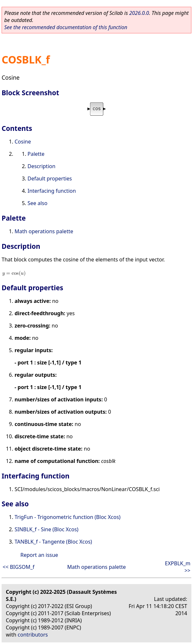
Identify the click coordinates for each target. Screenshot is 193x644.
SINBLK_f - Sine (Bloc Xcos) (46, 529)
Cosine (23, 142)
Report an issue (39, 555)
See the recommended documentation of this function (66, 27)
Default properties (50, 178)
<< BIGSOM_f (18, 567)
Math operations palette (44, 231)
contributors (33, 635)
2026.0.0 (139, 13)
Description (41, 166)
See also (37, 203)
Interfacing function (52, 191)
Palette (36, 154)
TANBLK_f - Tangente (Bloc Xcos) (53, 542)
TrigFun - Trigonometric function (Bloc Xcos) (68, 517)
